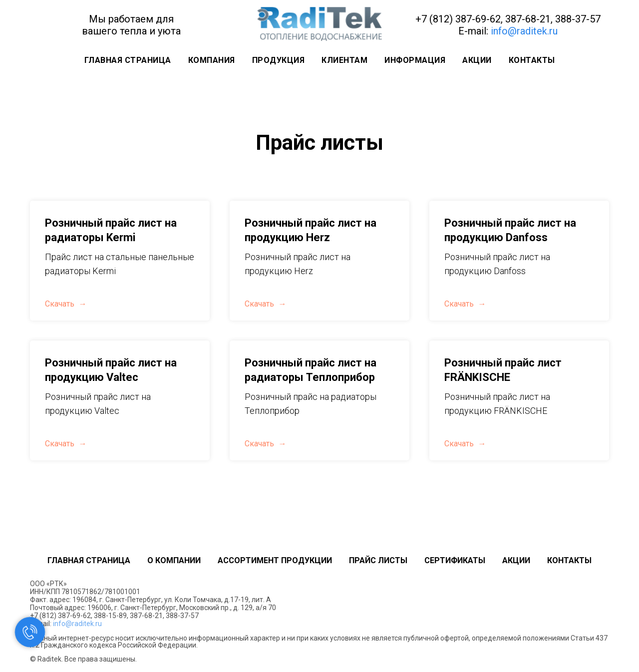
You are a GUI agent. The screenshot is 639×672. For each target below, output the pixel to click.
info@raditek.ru (524, 31)
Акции (477, 60)
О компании (174, 560)
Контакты (532, 60)
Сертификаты (455, 560)
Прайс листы (378, 560)
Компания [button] (212, 60)
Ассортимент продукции (275, 560)
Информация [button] (415, 60)
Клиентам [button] (344, 60)
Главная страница (128, 60)
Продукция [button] (279, 60)
